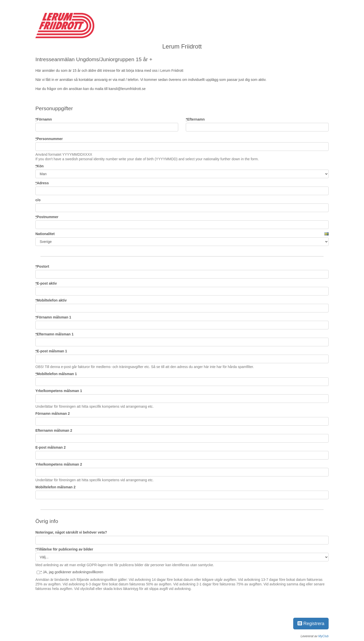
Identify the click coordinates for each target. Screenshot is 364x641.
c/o (38, 200)
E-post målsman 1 (51, 351)
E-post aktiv (46, 283)
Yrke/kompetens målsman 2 (59, 464)
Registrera (311, 624)
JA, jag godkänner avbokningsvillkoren (70, 572)
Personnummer (49, 139)
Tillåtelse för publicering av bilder (64, 549)
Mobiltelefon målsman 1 (56, 374)
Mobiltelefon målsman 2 (55, 487)
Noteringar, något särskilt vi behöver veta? (71, 532)
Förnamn (44, 119)
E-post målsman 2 (51, 447)
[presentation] (74, 603)
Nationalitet (45, 234)
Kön (40, 166)
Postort (42, 266)
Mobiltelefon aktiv (51, 300)
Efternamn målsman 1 (54, 334)
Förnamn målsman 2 (53, 414)
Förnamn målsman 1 (53, 317)
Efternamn (195, 119)
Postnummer (47, 217)
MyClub (323, 636)
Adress (42, 183)
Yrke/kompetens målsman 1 (59, 391)
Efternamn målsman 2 (54, 430)
